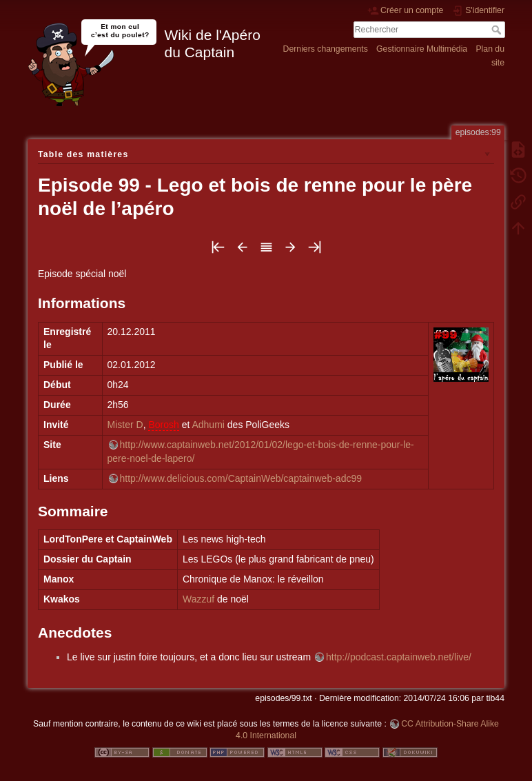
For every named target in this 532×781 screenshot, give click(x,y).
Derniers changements (326, 49)
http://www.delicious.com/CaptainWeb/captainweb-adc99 (241, 478)
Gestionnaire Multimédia (422, 49)
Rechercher (498, 30)
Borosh (163, 425)
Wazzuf (198, 599)
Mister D (125, 425)
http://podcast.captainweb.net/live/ (399, 657)
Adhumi (208, 425)
